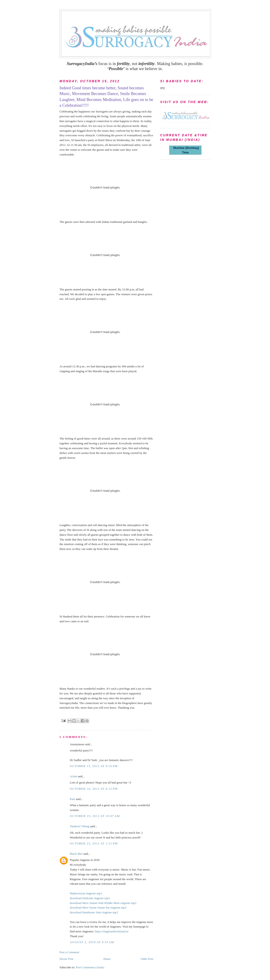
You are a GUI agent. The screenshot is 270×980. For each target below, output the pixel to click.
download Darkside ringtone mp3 (90, 898)
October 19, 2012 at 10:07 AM (95, 816)
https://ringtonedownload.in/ (112, 931)
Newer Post (66, 959)
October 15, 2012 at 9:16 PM (94, 766)
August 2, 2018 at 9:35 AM (92, 942)
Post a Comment (69, 952)
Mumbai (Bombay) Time (185, 150)
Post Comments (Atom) (90, 967)
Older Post (147, 959)
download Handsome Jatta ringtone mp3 (94, 912)
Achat (73, 776)
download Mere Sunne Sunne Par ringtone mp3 (98, 908)
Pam (72, 799)
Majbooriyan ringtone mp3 (86, 893)
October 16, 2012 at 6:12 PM (94, 789)
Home (107, 959)
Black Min (76, 854)
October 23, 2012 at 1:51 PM (94, 843)
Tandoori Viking (80, 826)
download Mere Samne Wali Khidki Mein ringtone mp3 (103, 903)
